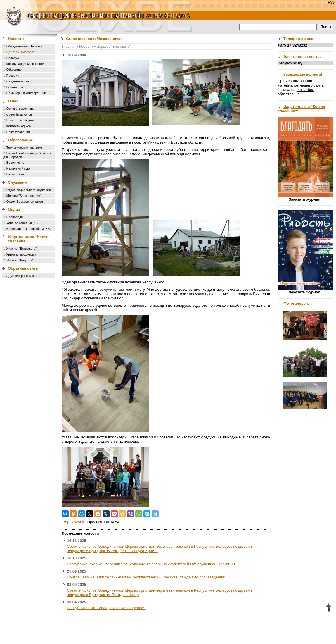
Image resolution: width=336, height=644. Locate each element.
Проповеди (15, 217)
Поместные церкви (21, 120)
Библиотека (15, 174)
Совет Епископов (19, 114)
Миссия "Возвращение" (24, 196)
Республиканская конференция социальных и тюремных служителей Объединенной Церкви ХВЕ (153, 564)
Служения (17, 182)
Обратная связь (23, 268)
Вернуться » (73, 522)
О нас (13, 101)
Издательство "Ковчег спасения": (302, 109)
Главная (69, 47)
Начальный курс (19, 168)
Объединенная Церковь (24, 46)
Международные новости (25, 64)
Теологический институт (24, 147)
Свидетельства (18, 81)
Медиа (14, 210)
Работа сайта (16, 87)
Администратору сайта (24, 276)
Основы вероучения (21, 109)
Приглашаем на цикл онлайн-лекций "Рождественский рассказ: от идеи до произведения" (146, 577)
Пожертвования (18, 132)
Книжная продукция (21, 254)
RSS (331, 2)
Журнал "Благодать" (21, 249)
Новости (16, 39)
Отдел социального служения (29, 190)
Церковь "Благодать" (22, 52)
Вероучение (15, 163)
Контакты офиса (19, 126)
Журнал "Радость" (20, 260)
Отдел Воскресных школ (25, 202)
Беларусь (13, 58)
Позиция (13, 75)
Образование (20, 140)
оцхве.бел (305, 90)
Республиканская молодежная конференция (106, 608)
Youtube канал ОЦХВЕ (23, 223)
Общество (14, 70)
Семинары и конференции (26, 93)
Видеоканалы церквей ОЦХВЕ (29, 229)
